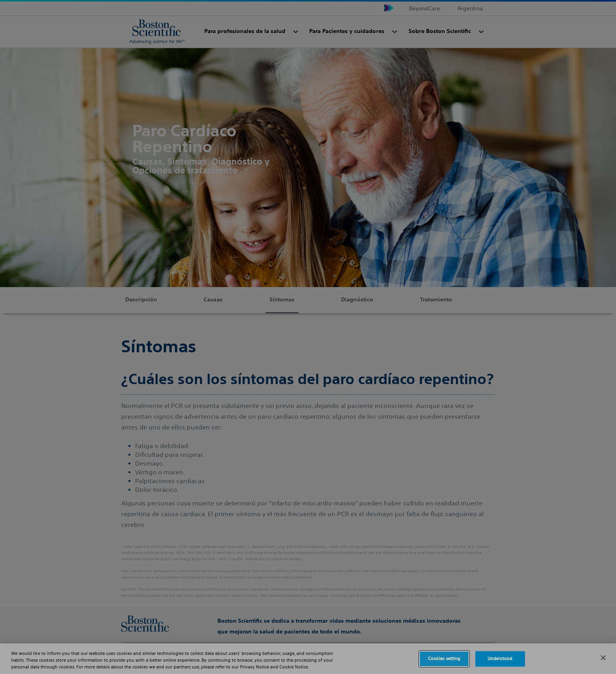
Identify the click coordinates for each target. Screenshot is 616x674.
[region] (308, 659)
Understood (500, 658)
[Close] (603, 658)
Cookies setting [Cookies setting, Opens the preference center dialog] (444, 658)
